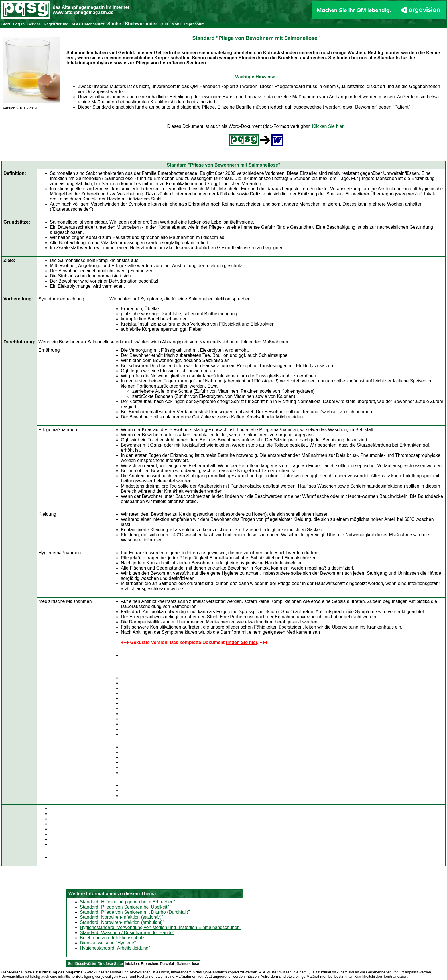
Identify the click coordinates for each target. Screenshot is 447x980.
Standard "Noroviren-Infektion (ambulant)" (122, 922)
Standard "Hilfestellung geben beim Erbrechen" (127, 902)
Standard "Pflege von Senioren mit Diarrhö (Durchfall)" (135, 912)
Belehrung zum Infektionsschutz (112, 938)
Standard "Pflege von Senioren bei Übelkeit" (124, 907)
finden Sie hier (242, 642)
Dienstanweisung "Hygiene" (108, 943)
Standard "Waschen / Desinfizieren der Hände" (127, 933)
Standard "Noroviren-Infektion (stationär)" (121, 917)
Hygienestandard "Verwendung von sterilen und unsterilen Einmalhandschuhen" (160, 927)
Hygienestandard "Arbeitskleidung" (115, 948)
